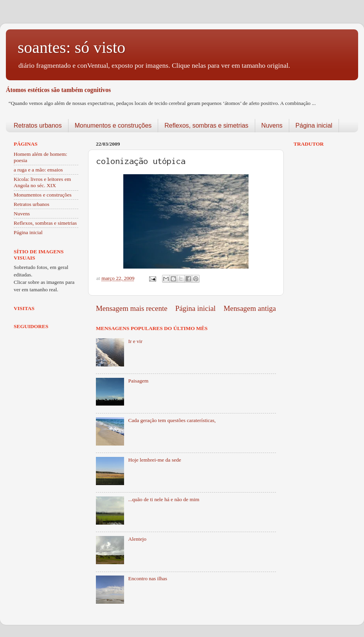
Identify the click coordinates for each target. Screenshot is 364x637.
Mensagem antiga (250, 308)
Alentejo (137, 539)
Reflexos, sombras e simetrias (206, 125)
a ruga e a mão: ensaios (38, 170)
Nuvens (272, 125)
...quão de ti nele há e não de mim (164, 499)
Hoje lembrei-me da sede (154, 460)
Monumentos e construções (113, 125)
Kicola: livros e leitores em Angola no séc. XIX (42, 182)
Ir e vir (135, 341)
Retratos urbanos (38, 125)
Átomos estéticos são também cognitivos (58, 90)
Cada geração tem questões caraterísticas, (172, 420)
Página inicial (314, 125)
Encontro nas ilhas (148, 578)
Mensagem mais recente (132, 308)
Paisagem (138, 381)
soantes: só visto (71, 47)
